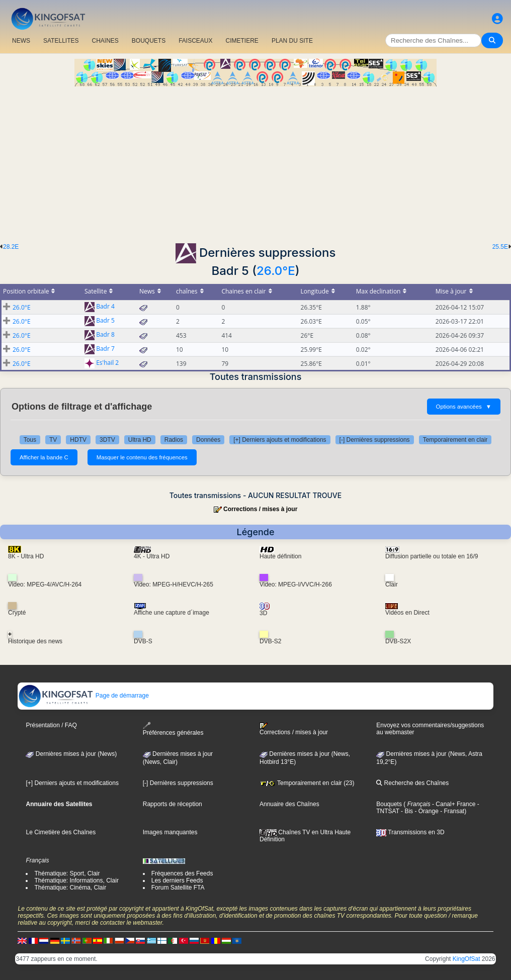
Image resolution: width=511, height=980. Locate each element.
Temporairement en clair (455, 440)
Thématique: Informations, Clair (76, 880)
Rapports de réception (173, 804)
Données (208, 440)
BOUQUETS (149, 41)
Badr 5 (105, 321)
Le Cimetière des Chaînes (61, 832)
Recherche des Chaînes (412, 783)
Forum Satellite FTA (178, 888)
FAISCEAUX (195, 41)
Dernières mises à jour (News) (71, 754)
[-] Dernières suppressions (375, 440)
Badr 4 (105, 307)
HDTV (78, 440)
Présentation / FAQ (51, 725)
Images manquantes (170, 832)
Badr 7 (105, 349)
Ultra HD (140, 440)
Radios (174, 440)
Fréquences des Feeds (182, 873)
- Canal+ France (453, 804)
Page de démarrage (83, 696)
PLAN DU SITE (292, 41)
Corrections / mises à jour (260, 509)
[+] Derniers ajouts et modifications (280, 440)
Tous (30, 440)
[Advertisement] (255, 162)
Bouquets (389, 804)
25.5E (500, 247)
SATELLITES (61, 41)
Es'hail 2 (107, 363)
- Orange (426, 811)
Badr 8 (105, 335)
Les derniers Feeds (177, 880)
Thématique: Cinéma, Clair (70, 888)
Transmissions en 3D (410, 832)
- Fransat (451, 811)
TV (53, 440)
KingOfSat (466, 959)
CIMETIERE (242, 41)
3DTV (107, 440)
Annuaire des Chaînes (289, 804)
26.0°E (276, 271)
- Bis (406, 811)
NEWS (21, 41)
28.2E (11, 247)
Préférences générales (173, 729)
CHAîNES (105, 41)
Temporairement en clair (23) (307, 783)
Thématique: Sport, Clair (67, 873)
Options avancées (464, 407)
